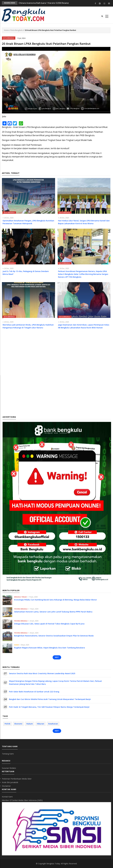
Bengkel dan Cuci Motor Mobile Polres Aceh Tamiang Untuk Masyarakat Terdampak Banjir (50, 699)
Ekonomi (18, 724)
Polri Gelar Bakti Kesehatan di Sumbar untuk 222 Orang (34, 692)
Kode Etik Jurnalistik (10, 782)
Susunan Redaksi (9, 768)
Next (57, 657)
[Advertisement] (56, 355)
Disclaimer (6, 786)
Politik (7, 724)
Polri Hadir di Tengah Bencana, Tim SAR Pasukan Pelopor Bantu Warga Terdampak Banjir (49, 707)
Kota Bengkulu (17, 30)
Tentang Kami (8, 754)
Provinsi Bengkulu (21, 609)
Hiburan (41, 724)
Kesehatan (53, 724)
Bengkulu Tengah (20, 597)
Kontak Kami (7, 797)
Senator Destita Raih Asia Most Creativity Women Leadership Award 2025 (42, 673)
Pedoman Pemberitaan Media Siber (17, 779)
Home (6, 30)
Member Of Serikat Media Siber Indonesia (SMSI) (22, 800)
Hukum (16, 645)
